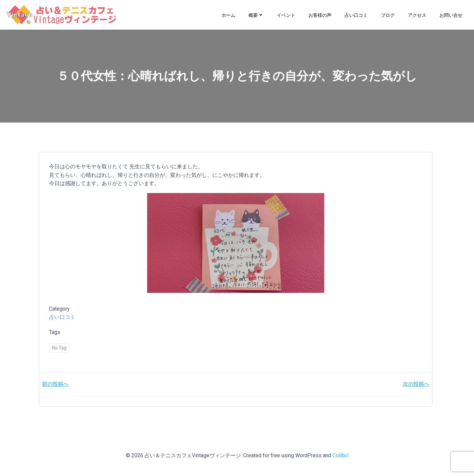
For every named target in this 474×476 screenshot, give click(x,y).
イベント (286, 15)
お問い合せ (451, 15)
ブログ (388, 15)
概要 (256, 15)
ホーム (228, 15)
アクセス (417, 15)
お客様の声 (320, 15)
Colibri (341, 457)
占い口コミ (356, 15)
